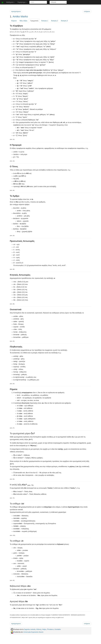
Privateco (50, 629)
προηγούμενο (16, 11)
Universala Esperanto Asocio (33, 632)
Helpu (44, 629)
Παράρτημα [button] (22, 2)
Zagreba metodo (30, 629)
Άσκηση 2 (55, 21)
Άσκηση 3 (64, 21)
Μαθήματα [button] (10, 2)
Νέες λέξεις (23, 21)
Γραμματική (34, 21)
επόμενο (87, 11)
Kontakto (58, 629)
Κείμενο (14, 21)
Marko (24, 16)
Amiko (16, 16)
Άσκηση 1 (45, 21)
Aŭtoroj (39, 629)
